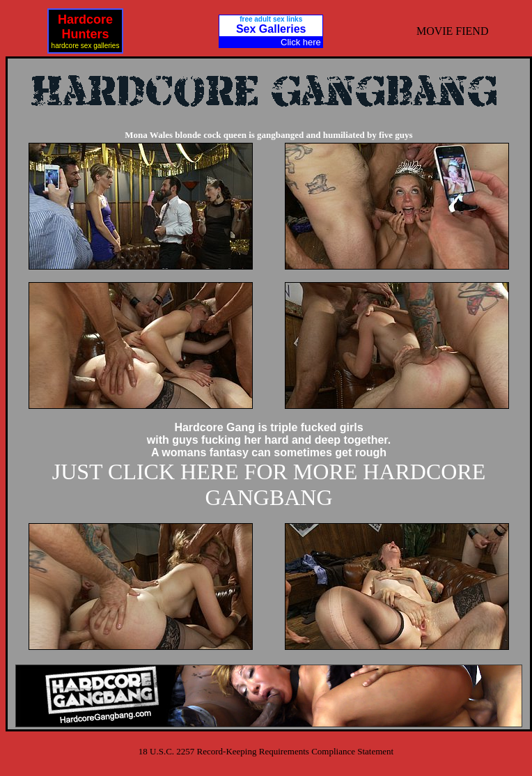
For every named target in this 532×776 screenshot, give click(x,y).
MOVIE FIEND (453, 31)
